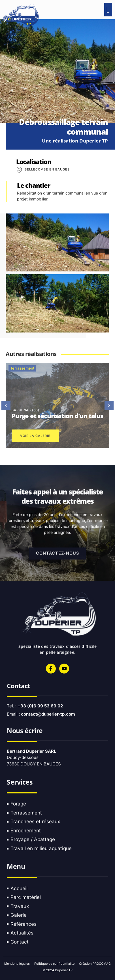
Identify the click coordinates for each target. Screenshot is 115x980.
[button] (108, 10)
